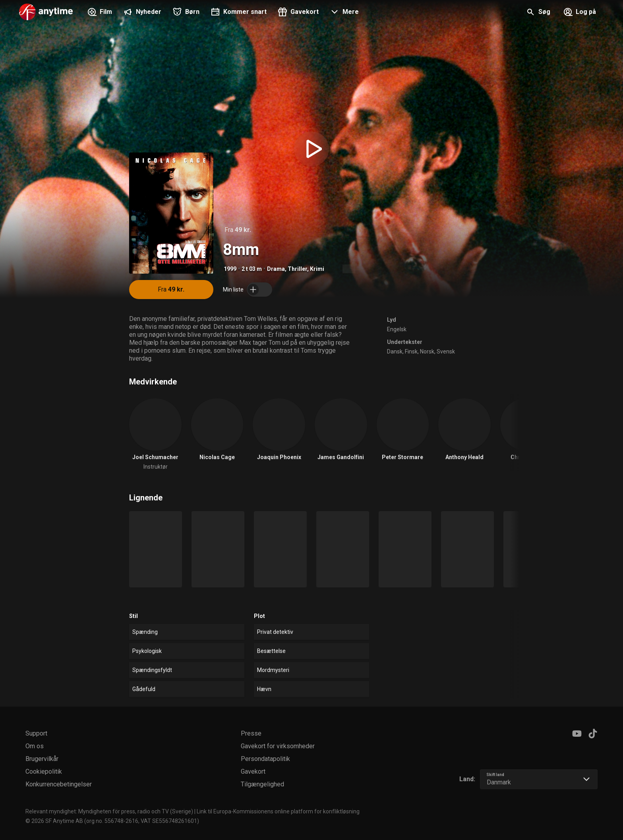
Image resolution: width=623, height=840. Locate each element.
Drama (276, 269)
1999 (230, 269)
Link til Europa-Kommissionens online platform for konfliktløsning (278, 811)
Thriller (297, 269)
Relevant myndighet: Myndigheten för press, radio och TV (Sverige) (109, 811)
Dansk (395, 351)
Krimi (317, 269)
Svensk (446, 351)
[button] (343, 13)
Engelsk (397, 329)
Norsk (427, 351)
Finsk (411, 351)
